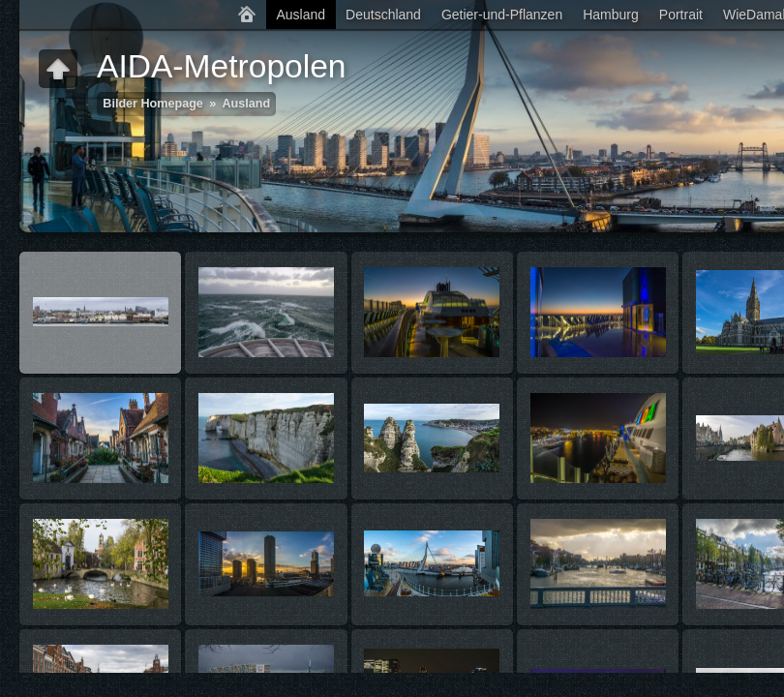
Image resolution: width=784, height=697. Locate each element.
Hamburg (611, 15)
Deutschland (383, 15)
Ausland (301, 15)
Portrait (681, 15)
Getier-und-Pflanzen (502, 15)
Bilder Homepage (153, 104)
